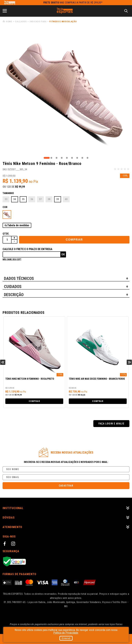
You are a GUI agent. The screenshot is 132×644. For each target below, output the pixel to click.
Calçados (21, 21)
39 (58, 199)
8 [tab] (82, 158)
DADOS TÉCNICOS (19, 278)
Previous (3, 362)
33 (6, 199)
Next (129, 362)
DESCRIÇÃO (14, 295)
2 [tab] (51, 158)
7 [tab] (77, 158)
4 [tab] (62, 158)
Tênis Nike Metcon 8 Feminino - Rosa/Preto (30, 379)
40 (66, 199)
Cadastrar (66, 486)
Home (9, 21)
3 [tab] (57, 158)
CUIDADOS (13, 287)
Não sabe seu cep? (12, 259)
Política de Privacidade (66, 633)
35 (23, 199)
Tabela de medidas (18, 225)
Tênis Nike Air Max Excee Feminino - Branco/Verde (97, 379)
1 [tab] (47, 158)
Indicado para (38, 21)
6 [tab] (72, 158)
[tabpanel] (66, 93)
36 (32, 199)
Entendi (66, 638)
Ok (63, 254)
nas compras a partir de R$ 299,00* (73, 3)
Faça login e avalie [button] (111, 424)
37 (40, 199)
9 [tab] (87, 158)
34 (15, 199)
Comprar (74, 240)
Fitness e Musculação (63, 21)
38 (49, 199)
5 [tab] (67, 158)
